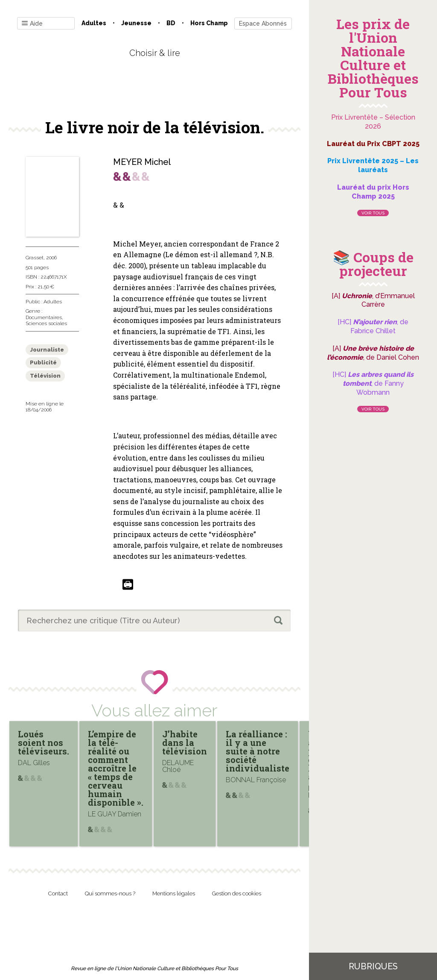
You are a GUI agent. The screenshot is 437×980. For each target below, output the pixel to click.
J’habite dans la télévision (185, 742)
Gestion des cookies (237, 893)
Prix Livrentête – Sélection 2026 (373, 122)
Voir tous (373, 213)
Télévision (45, 376)
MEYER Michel (142, 162)
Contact (58, 893)
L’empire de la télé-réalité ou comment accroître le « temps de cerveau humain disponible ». (116, 768)
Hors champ (209, 23)
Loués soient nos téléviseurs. (44, 742)
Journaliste (47, 350)
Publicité (43, 362)
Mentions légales (174, 893)
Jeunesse (136, 23)
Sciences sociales (46, 323)
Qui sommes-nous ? (110, 893)
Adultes (94, 23)
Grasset (35, 258)
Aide (32, 24)
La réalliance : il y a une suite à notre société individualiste (258, 751)
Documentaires (44, 317)
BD (171, 23)
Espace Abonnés (263, 23)
